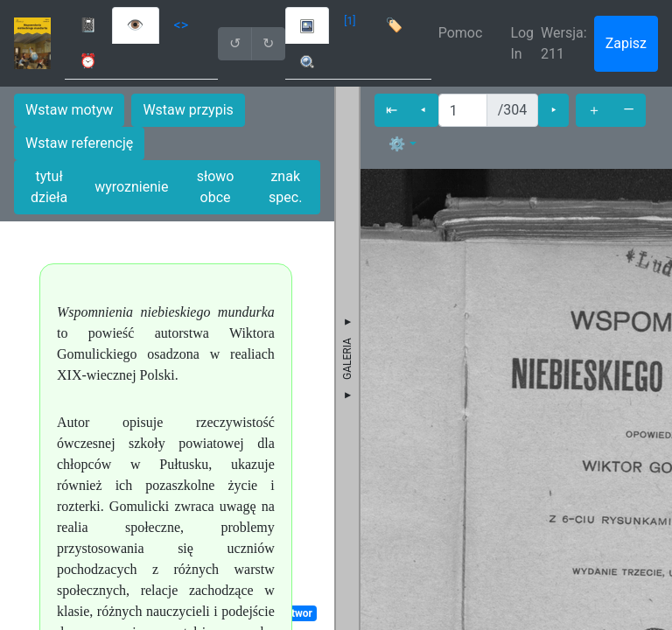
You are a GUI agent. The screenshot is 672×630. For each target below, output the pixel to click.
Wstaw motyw (69, 110)
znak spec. (285, 187)
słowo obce (216, 187)
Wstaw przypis (188, 110)
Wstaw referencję (79, 143)
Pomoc (461, 33)
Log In (522, 43)
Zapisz (626, 43)
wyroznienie (131, 187)
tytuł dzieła (49, 187)
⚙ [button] (397, 144)
